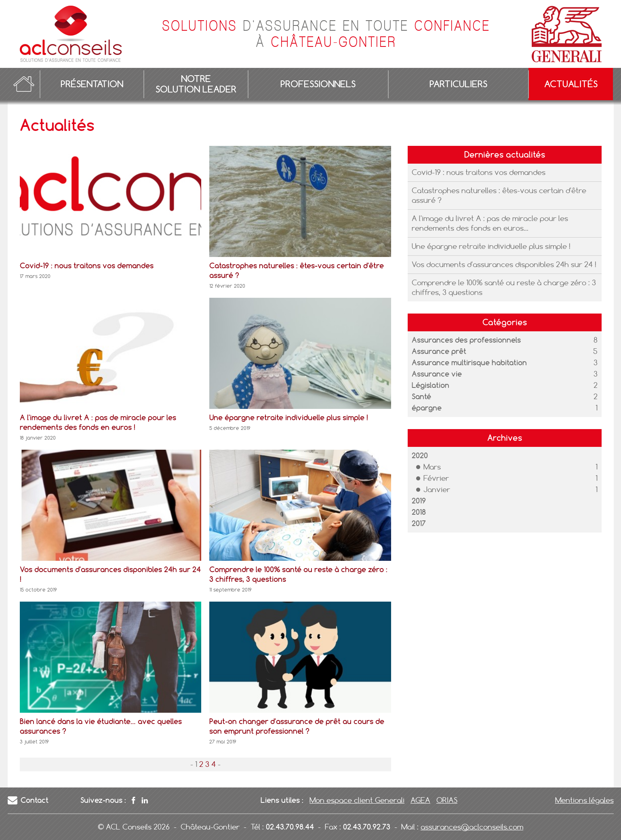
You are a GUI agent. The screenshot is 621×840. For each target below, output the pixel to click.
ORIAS (447, 800)
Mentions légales (584, 800)
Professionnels (318, 84)
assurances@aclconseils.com (472, 827)
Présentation (92, 84)
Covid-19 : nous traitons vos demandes (479, 172)
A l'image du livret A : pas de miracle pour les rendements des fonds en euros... (490, 223)
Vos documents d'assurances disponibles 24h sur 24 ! (504, 264)
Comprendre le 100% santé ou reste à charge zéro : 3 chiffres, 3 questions (504, 287)
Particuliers (458, 84)
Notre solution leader (196, 84)
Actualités (571, 84)
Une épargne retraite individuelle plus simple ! (491, 246)
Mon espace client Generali (357, 800)
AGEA (420, 800)
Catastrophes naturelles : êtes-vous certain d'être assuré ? (499, 195)
